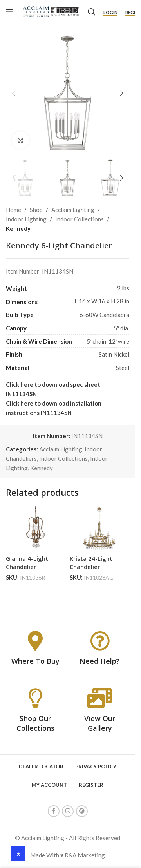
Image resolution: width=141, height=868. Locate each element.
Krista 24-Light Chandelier (91, 563)
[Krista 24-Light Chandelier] (100, 529)
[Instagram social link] (68, 811)
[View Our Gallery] (100, 698)
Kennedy (18, 228)
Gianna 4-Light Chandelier (27, 563)
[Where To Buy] (35, 641)
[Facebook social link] (54, 811)
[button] (14, 93)
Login (110, 12)
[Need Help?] (100, 641)
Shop (36, 210)
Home (14, 210)
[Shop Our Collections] (35, 698)
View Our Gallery (100, 723)
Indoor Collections (80, 219)
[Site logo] (51, 11)
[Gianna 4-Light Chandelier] (36, 529)
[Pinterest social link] (82, 811)
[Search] (92, 12)
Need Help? (100, 661)
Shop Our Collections (35, 723)
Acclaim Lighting (73, 210)
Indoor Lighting (26, 219)
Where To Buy (35, 661)
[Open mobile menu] (10, 12)
